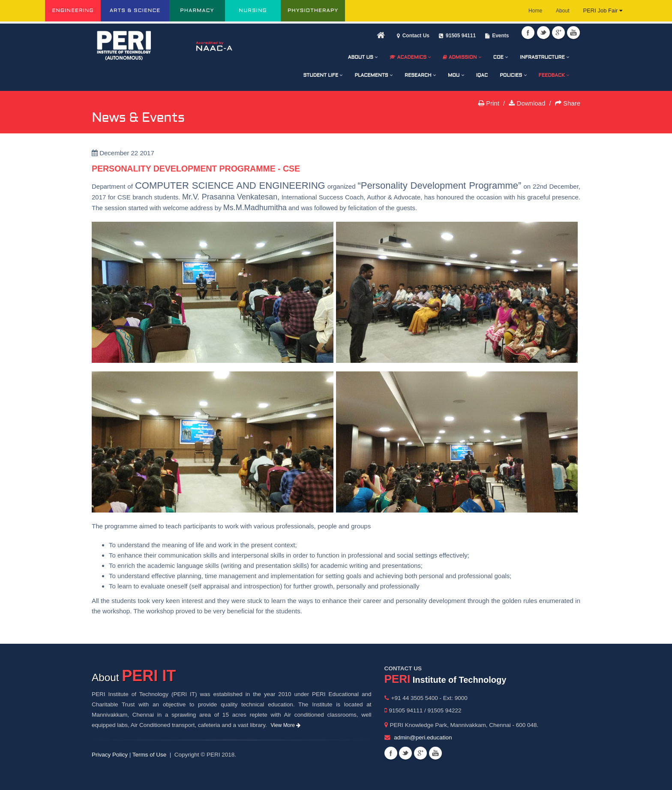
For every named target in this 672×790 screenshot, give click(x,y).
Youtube (573, 33)
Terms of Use (150, 755)
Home (535, 11)
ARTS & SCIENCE (135, 11)
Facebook (528, 33)
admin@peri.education (423, 737)
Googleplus (558, 33)
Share (568, 103)
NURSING (253, 11)
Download (527, 103)
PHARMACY (197, 11)
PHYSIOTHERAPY (313, 11)
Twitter (543, 33)
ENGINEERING (73, 11)
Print (489, 103)
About (562, 11)
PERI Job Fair (603, 11)
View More (286, 725)
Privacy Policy (110, 755)
